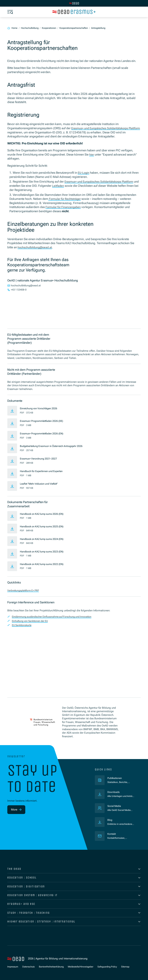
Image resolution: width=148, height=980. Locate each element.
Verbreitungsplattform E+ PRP (25, 590)
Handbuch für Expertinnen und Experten (43, 471)
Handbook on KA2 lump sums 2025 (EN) (44, 526)
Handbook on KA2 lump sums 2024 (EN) (44, 538)
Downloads (114, 792)
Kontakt (112, 834)
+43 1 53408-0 (19, 289)
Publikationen (121, 778)
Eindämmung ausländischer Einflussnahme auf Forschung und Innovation (54, 616)
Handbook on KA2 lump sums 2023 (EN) (44, 551)
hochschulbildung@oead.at (36, 247)
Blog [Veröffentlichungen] (110, 820)
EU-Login (84, 172)
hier (92, 154)
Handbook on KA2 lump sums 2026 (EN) (44, 513)
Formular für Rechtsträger (65, 198)
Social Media (115, 806)
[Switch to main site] (74, 3)
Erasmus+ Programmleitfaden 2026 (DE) (43, 421)
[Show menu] (10, 12)
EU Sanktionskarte (23, 624)
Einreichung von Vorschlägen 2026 (40, 408)
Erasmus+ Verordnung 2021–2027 (40, 458)
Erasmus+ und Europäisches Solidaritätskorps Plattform (101, 181)
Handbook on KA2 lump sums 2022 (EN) (44, 563)
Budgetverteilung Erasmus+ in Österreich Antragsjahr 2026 (54, 446)
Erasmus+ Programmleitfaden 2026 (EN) (43, 433)
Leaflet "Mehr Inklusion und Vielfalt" (41, 483)
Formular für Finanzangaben (64, 207)
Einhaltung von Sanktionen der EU (32, 620)
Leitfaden (64, 185)
